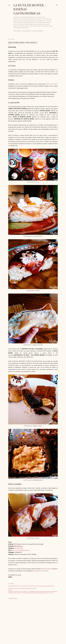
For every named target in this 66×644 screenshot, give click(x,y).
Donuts (24, 586)
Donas (20, 586)
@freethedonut (18, 546)
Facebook (44, 571)
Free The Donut (53, 84)
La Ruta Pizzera (38, 31)
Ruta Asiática (26, 31)
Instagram (17, 31)
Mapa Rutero (48, 569)
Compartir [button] (11, 584)
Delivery (16, 586)
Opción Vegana (43, 586)
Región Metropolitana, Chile (29, 588)
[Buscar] (57, 5)
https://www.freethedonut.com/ (21, 550)
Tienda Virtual (51, 586)
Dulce (28, 586)
